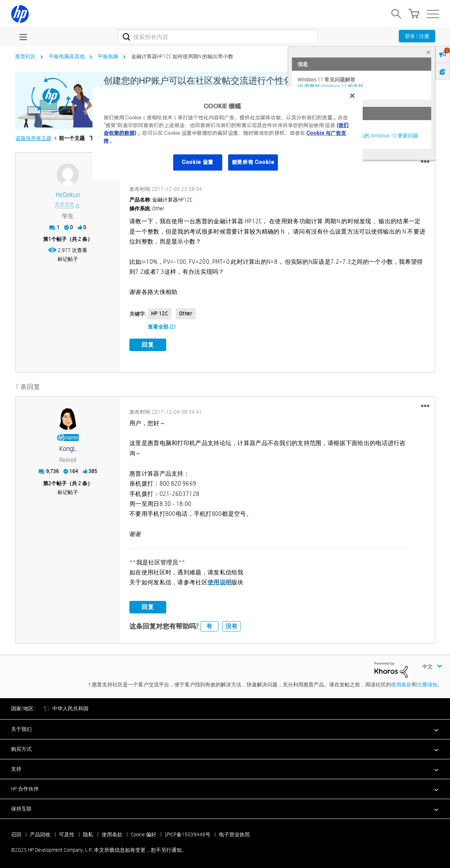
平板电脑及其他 (67, 56)
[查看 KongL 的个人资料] (68, 448)
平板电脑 (108, 56)
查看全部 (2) (162, 327)
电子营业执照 (234, 834)
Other (186, 314)
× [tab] (428, 52)
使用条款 (401, 684)
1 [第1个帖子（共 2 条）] (50, 239)
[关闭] (352, 96)
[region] (228, 134)
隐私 (88, 834)
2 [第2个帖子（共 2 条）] (50, 482)
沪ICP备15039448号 (188, 834)
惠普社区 (25, 56)
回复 (148, 345)
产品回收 (40, 834)
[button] (425, 162)
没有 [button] (231, 625)
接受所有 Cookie (253, 162)
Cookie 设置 (198, 162)
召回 (16, 834)
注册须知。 (430, 684)
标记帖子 (68, 259)
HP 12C (160, 314)
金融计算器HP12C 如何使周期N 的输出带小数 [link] (182, 56)
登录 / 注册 (417, 36)
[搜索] (218, 37)
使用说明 (219, 582)
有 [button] (209, 625)
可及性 (67, 834)
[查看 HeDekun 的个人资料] (68, 195)
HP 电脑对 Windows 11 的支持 (330, 86)
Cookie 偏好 (144, 834)
